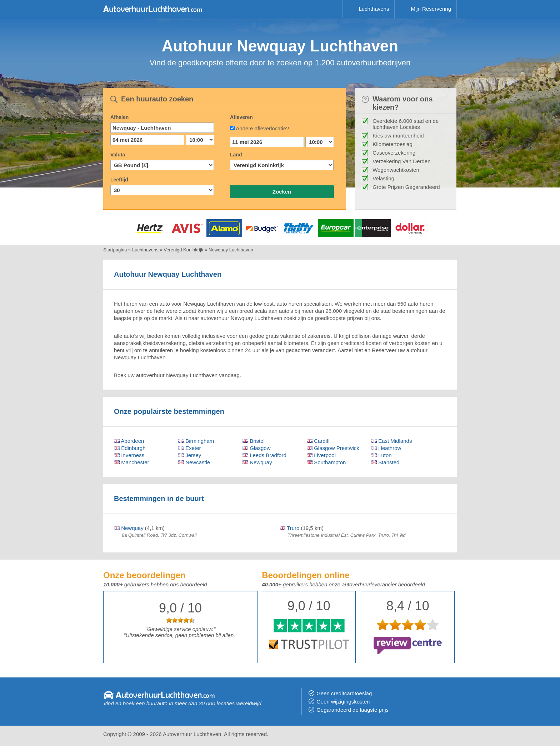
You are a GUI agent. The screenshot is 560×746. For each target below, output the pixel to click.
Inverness (129, 455)
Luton (381, 455)
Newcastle (194, 462)
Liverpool (321, 455)
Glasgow (257, 448)
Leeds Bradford (264, 455)
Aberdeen (129, 441)
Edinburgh (130, 448)
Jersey (190, 455)
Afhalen (119, 117)
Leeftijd (119, 180)
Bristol (254, 441)
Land (236, 155)
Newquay (257, 462)
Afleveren (241, 117)
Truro (289, 528)
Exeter (190, 448)
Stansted (385, 462)
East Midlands (391, 441)
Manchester (132, 462)
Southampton (326, 462)
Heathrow (386, 448)
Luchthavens (374, 9)
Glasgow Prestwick (333, 448)
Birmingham (196, 441)
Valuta (118, 155)
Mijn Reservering (431, 9)
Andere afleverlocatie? (262, 128)
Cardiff (318, 441)
